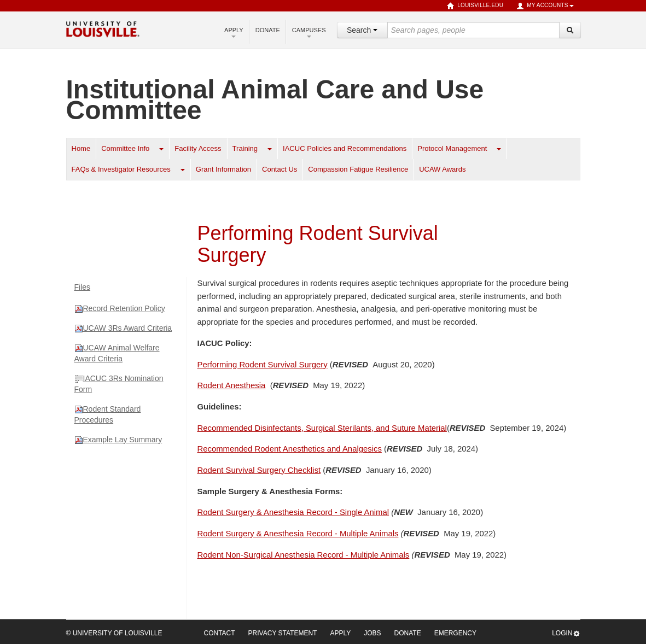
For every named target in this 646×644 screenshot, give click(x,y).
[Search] (570, 30)
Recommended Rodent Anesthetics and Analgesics (290, 449)
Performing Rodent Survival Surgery (263, 365)
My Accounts (545, 6)
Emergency (455, 633)
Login (566, 633)
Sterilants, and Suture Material (322, 428)
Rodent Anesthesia (232, 385)
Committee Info (125, 148)
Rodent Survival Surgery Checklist (259, 470)
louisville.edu (475, 6)
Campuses (309, 32)
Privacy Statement (283, 633)
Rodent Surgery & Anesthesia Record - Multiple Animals (298, 534)
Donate (268, 30)
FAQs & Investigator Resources (121, 169)
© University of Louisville (114, 633)
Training (245, 148)
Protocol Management (452, 148)
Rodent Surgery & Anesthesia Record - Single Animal (293, 512)
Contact (220, 633)
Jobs (372, 633)
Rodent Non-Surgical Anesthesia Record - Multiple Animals (304, 555)
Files (83, 287)
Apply (234, 32)
